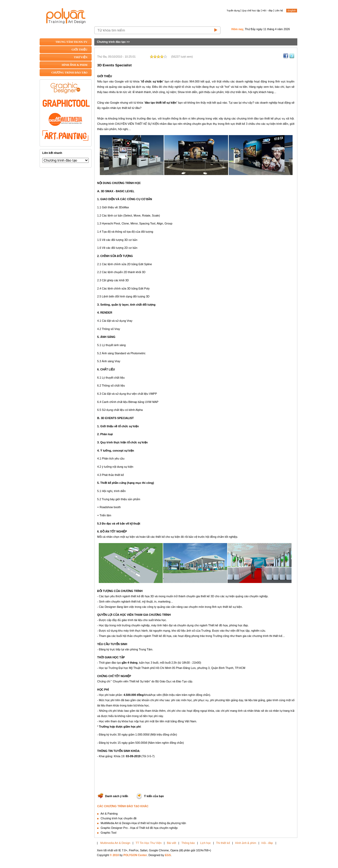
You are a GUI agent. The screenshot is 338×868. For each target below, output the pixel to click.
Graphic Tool (109, 833)
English (292, 11)
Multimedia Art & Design (115, 843)
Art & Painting (109, 814)
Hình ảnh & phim (246, 843)
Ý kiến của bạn (154, 796)
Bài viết (172, 843)
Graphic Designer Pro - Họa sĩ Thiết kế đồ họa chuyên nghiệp (139, 828)
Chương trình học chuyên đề (119, 818)
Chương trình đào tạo (111, 42)
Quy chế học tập (251, 11)
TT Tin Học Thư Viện (149, 843)
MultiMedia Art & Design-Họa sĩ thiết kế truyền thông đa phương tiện (143, 823)
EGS (168, 855)
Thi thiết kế (223, 843)
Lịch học (205, 843)
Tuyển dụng (233, 11)
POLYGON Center (135, 855)
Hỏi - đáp (268, 11)
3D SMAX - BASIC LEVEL (118, 191)
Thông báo (188, 843)
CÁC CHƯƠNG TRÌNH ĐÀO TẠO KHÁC (123, 806)
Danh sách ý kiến (117, 796)
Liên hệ (279, 11)
